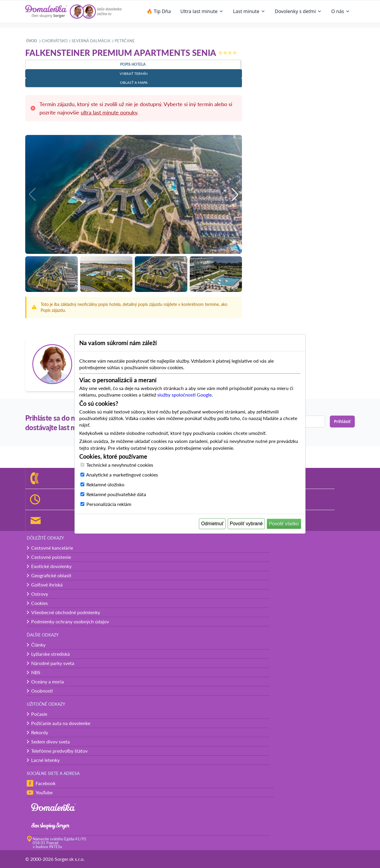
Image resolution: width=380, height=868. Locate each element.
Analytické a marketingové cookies (122, 475)
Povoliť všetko (284, 524)
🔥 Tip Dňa (159, 11)
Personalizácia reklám (109, 504)
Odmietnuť (212, 524)
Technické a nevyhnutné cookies (120, 465)
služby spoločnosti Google (185, 395)
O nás (341, 11)
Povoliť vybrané (246, 524)
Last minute (249, 11)
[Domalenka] (46, 12)
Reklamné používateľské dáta (116, 494)
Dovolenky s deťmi (298, 11)
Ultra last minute (202, 11)
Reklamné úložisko (105, 484)
